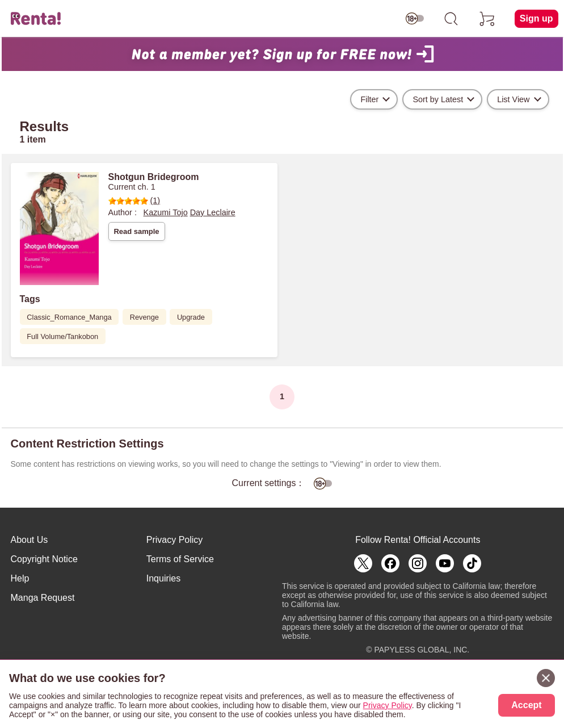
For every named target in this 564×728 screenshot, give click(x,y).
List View (513, 99)
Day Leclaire (213, 212)
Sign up (536, 18)
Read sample (136, 231)
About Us (30, 540)
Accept (526, 705)
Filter (369, 99)
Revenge (144, 317)
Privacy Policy (175, 540)
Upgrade (191, 317)
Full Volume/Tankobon (62, 336)
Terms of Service (180, 559)
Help (20, 578)
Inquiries (163, 578)
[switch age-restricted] (415, 19)
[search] (451, 19)
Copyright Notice (44, 559)
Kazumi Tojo (166, 212)
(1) (134, 200)
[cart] (487, 19)
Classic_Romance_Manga (69, 317)
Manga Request (43, 598)
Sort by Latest (438, 99)
